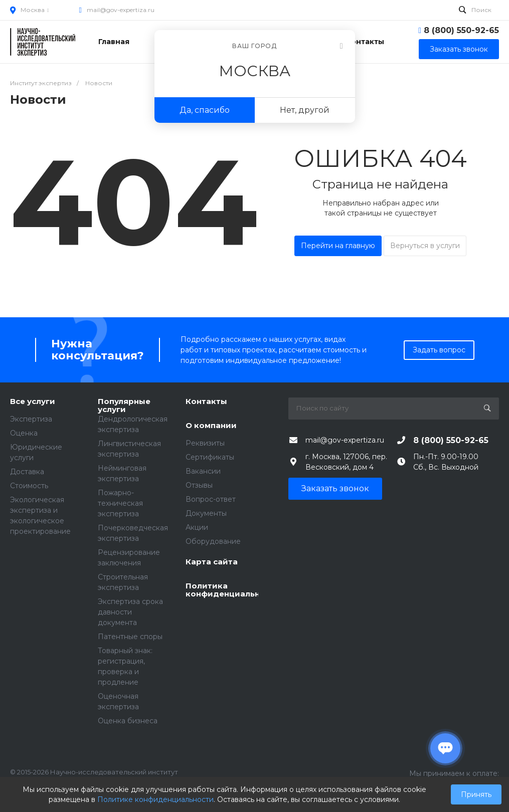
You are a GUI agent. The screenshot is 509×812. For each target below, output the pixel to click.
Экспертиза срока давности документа (130, 612)
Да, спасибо (205, 110)
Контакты (206, 402)
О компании (211, 426)
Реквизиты (205, 443)
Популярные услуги (124, 406)
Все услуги (33, 402)
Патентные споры (130, 637)
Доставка (27, 472)
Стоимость (29, 486)
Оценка (24, 433)
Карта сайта (212, 562)
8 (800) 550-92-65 (461, 30)
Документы (206, 513)
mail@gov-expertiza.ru (121, 10)
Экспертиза (31, 419)
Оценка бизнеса (128, 721)
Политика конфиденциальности (222, 590)
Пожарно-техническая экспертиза (120, 503)
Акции (197, 527)
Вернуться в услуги (425, 246)
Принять (476, 794)
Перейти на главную (338, 246)
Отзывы (199, 485)
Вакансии (203, 471)
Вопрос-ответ (211, 499)
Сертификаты (210, 457)
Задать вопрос (439, 350)
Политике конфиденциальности (155, 799)
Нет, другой (305, 110)
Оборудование (213, 541)
